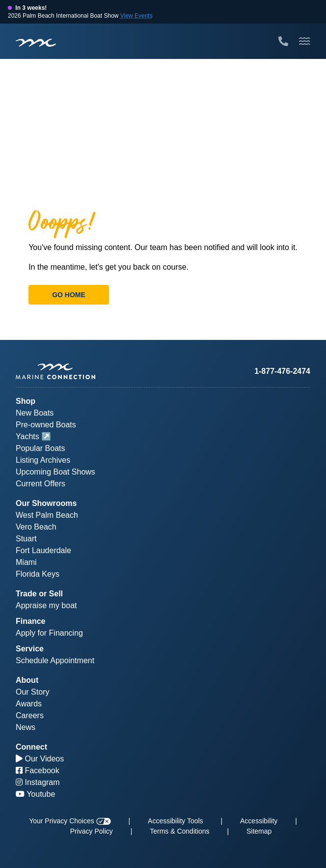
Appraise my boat (46, 605)
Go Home (69, 295)
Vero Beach (36, 527)
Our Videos (40, 759)
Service (30, 649)
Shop (26, 401)
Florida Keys (38, 574)
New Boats (35, 413)
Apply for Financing (49, 633)
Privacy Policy (92, 831)
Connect (31, 747)
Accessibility (259, 821)
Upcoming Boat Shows (55, 472)
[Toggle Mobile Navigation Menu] (305, 41)
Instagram (38, 782)
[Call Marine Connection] (283, 41)
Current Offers (41, 484)
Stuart (26, 539)
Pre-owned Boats (46, 425)
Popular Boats (41, 448)
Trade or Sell (39, 594)
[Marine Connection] (36, 42)
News (26, 727)
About (27, 680)
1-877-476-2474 (282, 371)
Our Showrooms (46, 503)
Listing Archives (43, 460)
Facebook (38, 770)
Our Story (32, 692)
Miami (26, 562)
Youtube (35, 794)
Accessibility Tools (176, 821)
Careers (30, 715)
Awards (29, 704)
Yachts (27, 436)
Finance (30, 621)
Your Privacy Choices (70, 821)
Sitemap (259, 831)
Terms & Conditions (179, 831)
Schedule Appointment (55, 660)
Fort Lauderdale (43, 550)
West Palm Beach (47, 515)
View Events (136, 16)
